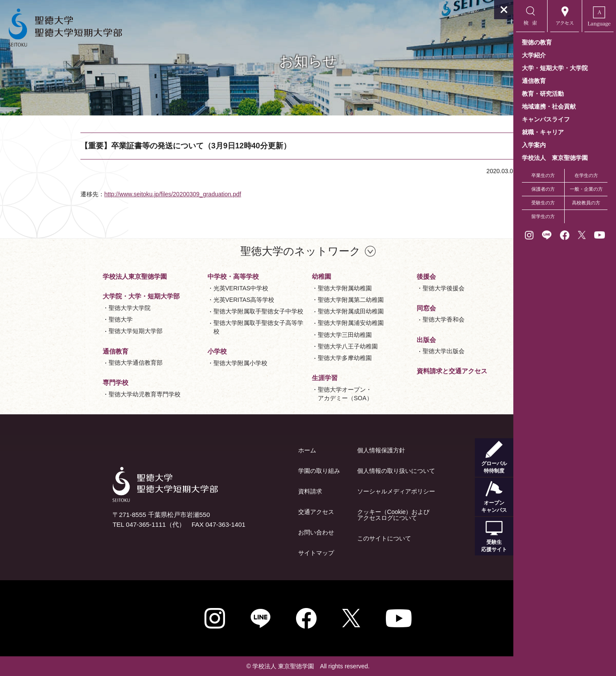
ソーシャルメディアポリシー (345, 491)
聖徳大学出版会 (392, 351)
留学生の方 (543, 216)
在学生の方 (586, 175)
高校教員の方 (586, 203)
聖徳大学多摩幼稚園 (293, 358)
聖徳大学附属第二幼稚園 (299, 300)
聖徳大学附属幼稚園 (293, 288)
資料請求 (259, 491)
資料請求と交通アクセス (401, 371)
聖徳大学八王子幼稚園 (296, 346)
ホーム (256, 450)
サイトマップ (265, 553)
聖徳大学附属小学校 (189, 363)
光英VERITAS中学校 (190, 288)
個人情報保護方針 (330, 450)
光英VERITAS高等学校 (193, 300)
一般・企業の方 (586, 189)
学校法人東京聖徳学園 (83, 276)
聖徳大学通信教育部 (84, 363)
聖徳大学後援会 (392, 288)
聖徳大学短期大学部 (84, 331)
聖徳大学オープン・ (294, 394)
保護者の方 (543, 189)
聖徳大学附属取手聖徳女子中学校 (207, 311)
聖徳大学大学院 (78, 308)
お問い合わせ (265, 532)
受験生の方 (543, 203)
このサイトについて (333, 538)
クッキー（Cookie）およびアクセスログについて (342, 515)
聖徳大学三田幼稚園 (293, 335)
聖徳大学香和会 (392, 319)
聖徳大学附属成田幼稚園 (299, 311)
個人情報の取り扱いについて (345, 471)
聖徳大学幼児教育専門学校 (93, 394)
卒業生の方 (543, 175)
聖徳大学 (69, 319)
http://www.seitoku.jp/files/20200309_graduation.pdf (160, 194)
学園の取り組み (268, 471)
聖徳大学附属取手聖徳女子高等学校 (207, 327)
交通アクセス (265, 512)
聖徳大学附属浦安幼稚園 (299, 323)
